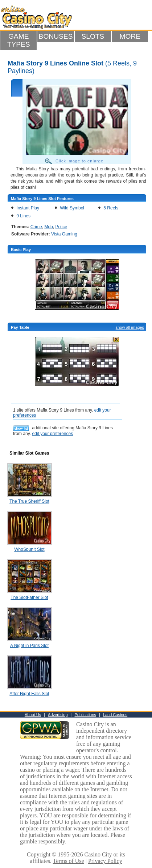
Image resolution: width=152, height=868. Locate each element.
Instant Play (28, 208)
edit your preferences (52, 434)
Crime (36, 227)
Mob (48, 227)
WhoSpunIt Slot (29, 549)
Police (61, 227)
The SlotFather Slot (29, 597)
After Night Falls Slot (29, 694)
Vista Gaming (64, 234)
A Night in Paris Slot (29, 646)
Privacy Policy (105, 861)
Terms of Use (69, 861)
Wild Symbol (72, 208)
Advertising (58, 715)
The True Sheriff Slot (29, 501)
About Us (33, 715)
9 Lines (23, 216)
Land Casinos (115, 715)
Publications (85, 715)
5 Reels (111, 208)
